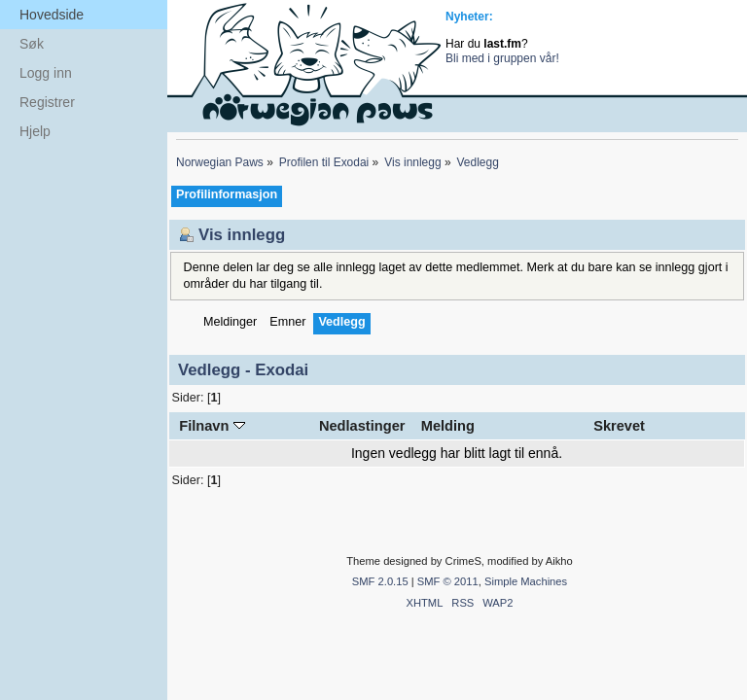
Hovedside (52, 15)
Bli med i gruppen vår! (502, 58)
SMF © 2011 (448, 581)
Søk (32, 44)
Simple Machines (526, 581)
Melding (448, 426)
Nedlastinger (362, 426)
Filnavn (212, 426)
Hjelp (35, 131)
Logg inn (46, 73)
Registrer (47, 102)
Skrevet (619, 426)
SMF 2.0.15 (380, 581)
